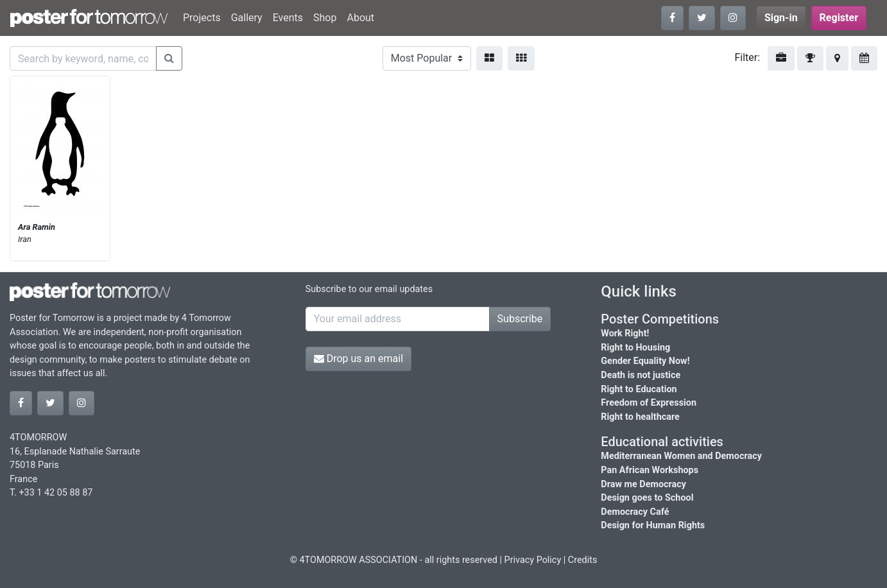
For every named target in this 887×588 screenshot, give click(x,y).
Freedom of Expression (649, 403)
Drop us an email (358, 359)
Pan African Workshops (650, 470)
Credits (583, 560)
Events (288, 18)
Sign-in (781, 18)
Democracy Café (635, 512)
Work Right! (625, 333)
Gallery (247, 18)
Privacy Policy (533, 560)
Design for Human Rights (653, 525)
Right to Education (639, 389)
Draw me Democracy (643, 484)
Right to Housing (635, 348)
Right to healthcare (640, 417)
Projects (202, 18)
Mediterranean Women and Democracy (681, 456)
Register (839, 18)
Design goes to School (647, 498)
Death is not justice (641, 375)
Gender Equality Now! (645, 361)
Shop (325, 18)
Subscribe (520, 319)
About (360, 18)
